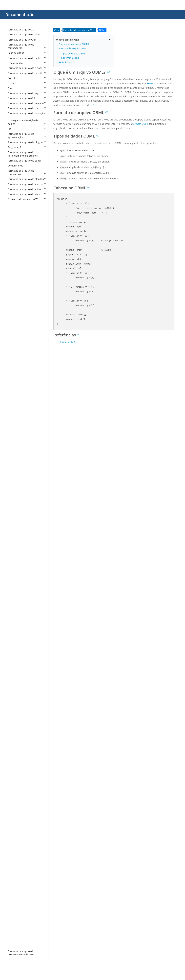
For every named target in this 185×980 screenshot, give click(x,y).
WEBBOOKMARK (20, 866)
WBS (14, 861)
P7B (13, 740)
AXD (13, 319)
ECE (13, 530)
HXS (13, 645)
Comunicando (27, 166)
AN (13, 239)
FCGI (14, 555)
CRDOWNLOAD (19, 420)
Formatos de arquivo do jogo (27, 93)
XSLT (14, 936)
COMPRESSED (19, 400)
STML (14, 826)
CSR (13, 445)
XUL (13, 941)
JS (12, 665)
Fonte (27, 88)
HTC (13, 625)
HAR (13, 605)
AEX (13, 229)
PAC (13, 751)
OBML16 (16, 731)
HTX (13, 640)
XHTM (14, 906)
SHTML (15, 801)
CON (14, 405)
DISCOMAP (17, 485)
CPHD (14, 415)
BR (13, 334)
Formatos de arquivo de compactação (27, 46)
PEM (13, 761)
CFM (13, 364)
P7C (13, 746)
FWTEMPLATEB (19, 580)
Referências (65, 62)
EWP (13, 550)
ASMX (14, 284)
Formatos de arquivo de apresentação (27, 135)
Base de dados (27, 53)
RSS (13, 781)
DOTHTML (17, 510)
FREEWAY (16, 565)
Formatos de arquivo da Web (27, 199)
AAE (13, 219)
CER (13, 360)
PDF (27, 129)
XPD (13, 931)
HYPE (14, 650)
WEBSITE (16, 876)
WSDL (14, 886)
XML (13, 916)
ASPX (14, 294)
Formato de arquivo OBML (73, 48)
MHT (14, 700)
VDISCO (15, 851)
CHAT (14, 380)
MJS (13, 711)
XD (13, 896)
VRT (13, 856)
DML (14, 490)
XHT (13, 901)
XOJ (13, 921)
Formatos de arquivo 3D (27, 30)
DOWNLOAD (18, 515)
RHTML (15, 771)
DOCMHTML (18, 505)
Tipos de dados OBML (73, 54)
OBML (14, 720)
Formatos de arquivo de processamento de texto (27, 953)
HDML (14, 615)
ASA (13, 264)
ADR (13, 224)
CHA (13, 375)
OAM (14, 715)
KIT (13, 685)
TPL (13, 836)
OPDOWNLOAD (19, 735)
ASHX (14, 279)
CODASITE (17, 395)
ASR (13, 299)
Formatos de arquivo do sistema (27, 184)
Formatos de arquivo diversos (27, 108)
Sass (14, 786)
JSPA (13, 675)
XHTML (15, 911)
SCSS (14, 791)
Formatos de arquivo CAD (27, 40)
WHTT (14, 881)
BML (13, 324)
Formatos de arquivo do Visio (27, 194)
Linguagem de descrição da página (27, 122)
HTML (14, 635)
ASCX (14, 274)
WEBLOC (16, 871)
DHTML (15, 475)
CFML (14, 369)
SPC (13, 811)
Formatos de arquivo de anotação (27, 114)
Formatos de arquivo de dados (27, 58)
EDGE (14, 535)
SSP (13, 816)
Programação (27, 147)
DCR (13, 465)
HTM (14, 630)
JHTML (15, 655)
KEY (13, 680)
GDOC (14, 585)
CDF (13, 355)
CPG (13, 410)
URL (13, 846)
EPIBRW (15, 540)
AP (12, 244)
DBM (14, 460)
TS (12, 841)
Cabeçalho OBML (71, 58)
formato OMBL (140, 124)
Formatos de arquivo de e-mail (27, 73)
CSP (13, 440)
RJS (13, 776)
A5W (14, 214)
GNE (13, 595)
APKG (14, 249)
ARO (13, 259)
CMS (14, 390)
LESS (14, 690)
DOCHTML (17, 500)
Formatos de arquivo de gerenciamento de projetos (27, 154)
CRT (13, 430)
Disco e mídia (27, 63)
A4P (13, 209)
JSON (14, 670)
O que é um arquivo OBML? (74, 44)
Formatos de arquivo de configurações (27, 172)
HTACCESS (17, 620)
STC (13, 821)
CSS (13, 450)
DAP (13, 455)
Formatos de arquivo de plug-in (27, 142)
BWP (14, 344)
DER (13, 470)
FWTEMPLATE (18, 575)
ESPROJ (15, 545)
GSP (13, 600)
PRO (13, 766)
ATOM (14, 304)
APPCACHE (17, 254)
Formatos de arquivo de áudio (27, 35)
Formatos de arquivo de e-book (27, 68)
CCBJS (14, 349)
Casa (57, 30)
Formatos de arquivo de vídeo (27, 189)
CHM (14, 385)
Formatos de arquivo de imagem (27, 103)
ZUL (13, 946)
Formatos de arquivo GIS (27, 98)
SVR (13, 831)
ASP (13, 289)
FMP (13, 560)
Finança (27, 83)
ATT (13, 309)
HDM (14, 610)
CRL (13, 425)
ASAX (14, 269)
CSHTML (16, 435)
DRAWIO (16, 520)
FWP (13, 570)
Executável (27, 78)
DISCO (15, 480)
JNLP (14, 660)
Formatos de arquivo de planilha (27, 179)
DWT (14, 525)
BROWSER (17, 339)
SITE (13, 806)
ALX (13, 234)
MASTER (16, 695)
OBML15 (16, 726)
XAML (14, 891)
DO (13, 495)
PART (14, 756)
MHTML (15, 705)
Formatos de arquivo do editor (27, 161)
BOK (13, 329)
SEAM (14, 796)
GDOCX (15, 590)
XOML (14, 926)
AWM (14, 314)
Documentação (20, 14)
